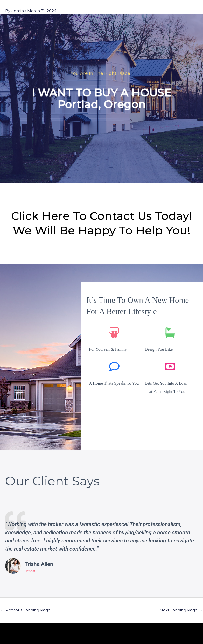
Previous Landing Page (26, 610)
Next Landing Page (181, 610)
